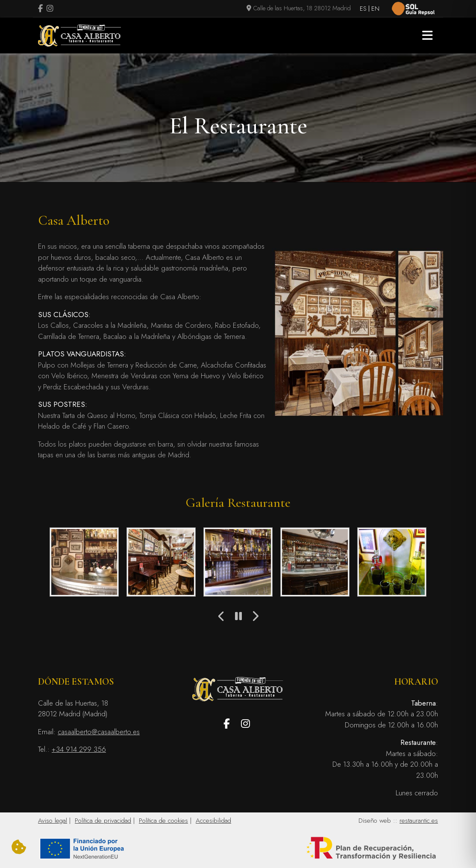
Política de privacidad (103, 821)
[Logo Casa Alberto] (79, 35)
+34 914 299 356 (79, 749)
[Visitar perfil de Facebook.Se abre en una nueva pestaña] (40, 9)
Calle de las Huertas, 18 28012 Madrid (299, 8)
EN (375, 9)
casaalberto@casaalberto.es (99, 732)
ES (363, 9)
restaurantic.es (419, 821)
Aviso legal (53, 821)
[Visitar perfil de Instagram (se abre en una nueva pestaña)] (50, 9)
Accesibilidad (213, 821)
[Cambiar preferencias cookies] (19, 847)
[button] (428, 35)
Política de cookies (163, 821)
